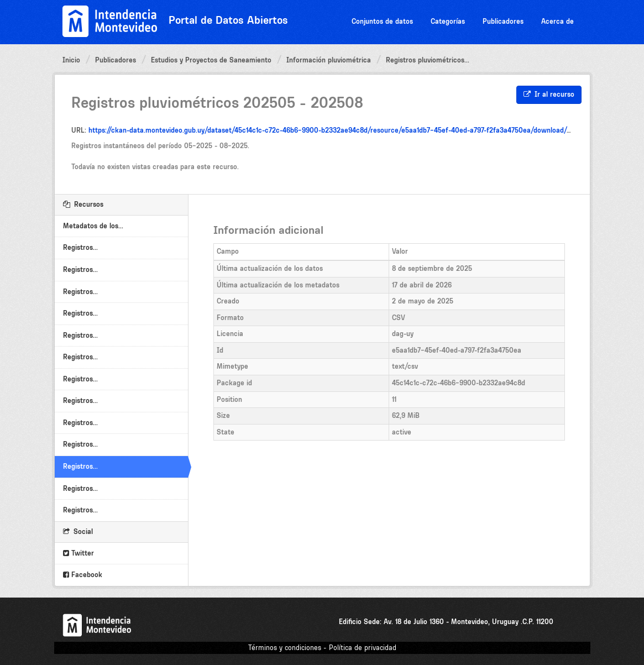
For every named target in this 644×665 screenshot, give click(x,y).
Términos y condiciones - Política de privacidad (322, 648)
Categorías (448, 21)
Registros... (80, 247)
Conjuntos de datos (382, 21)
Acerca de (557, 21)
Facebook (83, 575)
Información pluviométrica (329, 60)
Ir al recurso (549, 94)
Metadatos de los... (93, 226)
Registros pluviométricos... (428, 60)
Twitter (78, 553)
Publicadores (503, 21)
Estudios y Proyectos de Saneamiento (211, 60)
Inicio (71, 60)
